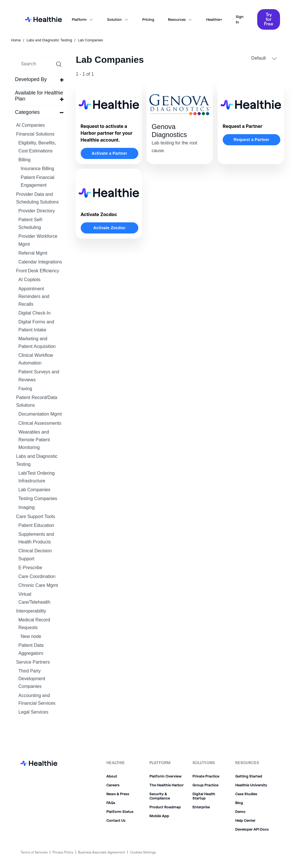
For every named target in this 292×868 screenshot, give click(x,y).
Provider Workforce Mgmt (38, 240)
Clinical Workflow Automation (36, 359)
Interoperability (31, 611)
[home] (42, 19)
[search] (39, 64)
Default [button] (264, 58)
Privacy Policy (63, 852)
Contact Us (116, 820)
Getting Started (249, 776)
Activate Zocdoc (109, 228)
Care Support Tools (36, 516)
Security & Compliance (160, 796)
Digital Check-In (35, 313)
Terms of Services (34, 852)
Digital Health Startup (204, 796)
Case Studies (246, 794)
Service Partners (33, 662)
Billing (25, 160)
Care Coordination (37, 576)
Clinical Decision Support (35, 555)
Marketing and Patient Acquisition (37, 343)
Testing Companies (38, 499)
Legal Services (34, 712)
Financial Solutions (35, 134)
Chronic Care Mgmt (38, 585)
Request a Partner (251, 140)
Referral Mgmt (33, 253)
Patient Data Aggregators (31, 649)
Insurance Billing (37, 169)
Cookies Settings (143, 852)
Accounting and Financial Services (37, 699)
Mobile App (159, 816)
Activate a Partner (109, 153)
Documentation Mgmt (40, 414)
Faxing (25, 389)
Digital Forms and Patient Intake (36, 326)
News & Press (118, 794)
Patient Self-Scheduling (31, 223)
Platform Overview (166, 776)
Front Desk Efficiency (38, 271)
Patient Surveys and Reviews (39, 376)
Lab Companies (35, 490)
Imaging (27, 507)
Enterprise (201, 807)
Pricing (148, 19)
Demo (240, 811)
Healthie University (251, 785)
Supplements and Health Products (36, 538)
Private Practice (206, 776)
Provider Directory (37, 211)
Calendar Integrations (40, 262)
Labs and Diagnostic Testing (37, 460)
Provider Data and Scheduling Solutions (37, 198)
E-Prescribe (31, 568)
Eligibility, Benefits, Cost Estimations (37, 147)
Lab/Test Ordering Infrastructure (37, 477)
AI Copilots (30, 280)
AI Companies (31, 125)
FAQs (111, 803)
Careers (113, 785)
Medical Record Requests (34, 624)
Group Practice (205, 785)
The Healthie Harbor (167, 785)
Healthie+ (214, 19)
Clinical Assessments (40, 423)
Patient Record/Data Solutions (37, 401)
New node (31, 636)
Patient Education (36, 525)
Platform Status (120, 811)
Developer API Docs (252, 829)
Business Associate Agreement (102, 852)
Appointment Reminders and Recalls (34, 296)
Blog (239, 803)
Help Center (245, 820)
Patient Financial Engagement (38, 181)
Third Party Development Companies (32, 679)
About (112, 776)
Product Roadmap (165, 807)
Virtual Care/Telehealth (35, 598)
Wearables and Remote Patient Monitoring (34, 440)
